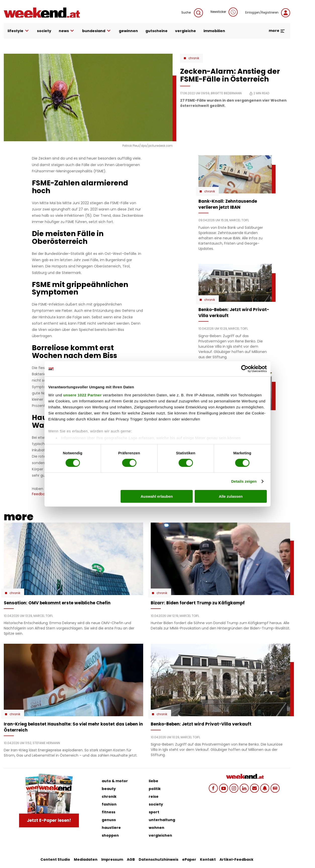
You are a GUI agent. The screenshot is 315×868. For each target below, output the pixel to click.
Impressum (112, 859)
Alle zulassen (231, 496)
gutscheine (156, 31)
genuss (109, 820)
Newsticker (224, 12)
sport (154, 812)
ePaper (189, 859)
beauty (109, 789)
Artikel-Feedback (237, 859)
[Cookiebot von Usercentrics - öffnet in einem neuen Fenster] (245, 369)
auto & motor (115, 781)
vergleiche (186, 31)
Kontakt (208, 859)
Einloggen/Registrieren (268, 13)
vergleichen (160, 835)
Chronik (194, 58)
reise (154, 797)
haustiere (111, 828)
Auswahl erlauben (157, 496)
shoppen (110, 835)
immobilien (214, 31)
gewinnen (128, 31)
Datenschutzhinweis (159, 859)
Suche (192, 13)
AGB (131, 859)
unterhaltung (162, 820)
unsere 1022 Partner (83, 395)
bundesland (97, 31)
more (277, 31)
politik (155, 789)
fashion (109, 804)
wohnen (156, 828)
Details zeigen (244, 481)
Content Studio (55, 859)
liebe (153, 781)
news (67, 31)
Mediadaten (86, 859)
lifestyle (18, 31)
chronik (109, 797)
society (44, 31)
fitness (109, 812)
